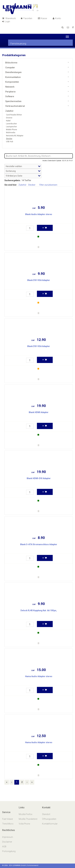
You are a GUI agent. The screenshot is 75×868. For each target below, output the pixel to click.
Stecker (9, 139)
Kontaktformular (50, 824)
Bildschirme (11, 63)
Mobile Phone (12, 130)
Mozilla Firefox (26, 814)
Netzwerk (10, 87)
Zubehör (9, 111)
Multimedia (11, 133)
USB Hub (10, 142)
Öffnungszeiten (49, 819)
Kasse (43, 18)
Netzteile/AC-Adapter (15, 136)
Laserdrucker (11, 124)
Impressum (8, 837)
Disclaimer (7, 842)
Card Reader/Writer (14, 115)
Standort (46, 814)
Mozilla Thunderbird (28, 819)
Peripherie (10, 92)
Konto (57, 18)
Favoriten (27, 18)
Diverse (9, 118)
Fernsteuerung (18, 44)
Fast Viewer (8, 819)
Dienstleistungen (13, 72)
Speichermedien (13, 101)
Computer (10, 68)
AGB (4, 847)
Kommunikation (13, 77)
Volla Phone (25, 824)
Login (7, 21)
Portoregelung (9, 851)
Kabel (8, 121)
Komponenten (12, 82)
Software (10, 96)
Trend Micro (8, 824)
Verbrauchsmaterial (15, 106)
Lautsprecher (11, 127)
